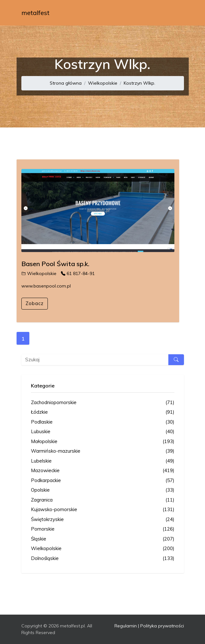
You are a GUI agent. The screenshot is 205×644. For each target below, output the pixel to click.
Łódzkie (103, 412)
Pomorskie (103, 529)
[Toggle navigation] (175, 13)
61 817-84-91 (78, 273)
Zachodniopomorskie (103, 403)
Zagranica (103, 500)
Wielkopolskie (103, 83)
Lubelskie (103, 461)
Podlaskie (103, 422)
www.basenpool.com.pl (46, 286)
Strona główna (66, 83)
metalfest (35, 13)
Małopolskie (103, 442)
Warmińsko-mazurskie (103, 451)
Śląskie (103, 539)
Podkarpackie (103, 481)
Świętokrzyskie (103, 520)
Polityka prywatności (162, 626)
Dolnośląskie (103, 559)
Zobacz (35, 303)
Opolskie (103, 490)
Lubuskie (103, 432)
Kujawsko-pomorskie (103, 510)
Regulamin (126, 626)
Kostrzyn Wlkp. (139, 83)
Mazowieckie (103, 471)
